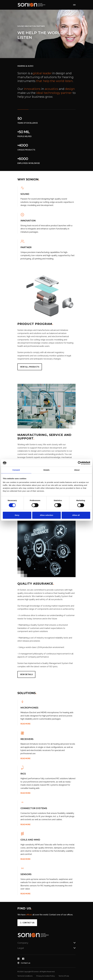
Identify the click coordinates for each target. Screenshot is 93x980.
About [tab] (77, 470)
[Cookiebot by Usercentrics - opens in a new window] (80, 463)
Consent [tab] (16, 470)
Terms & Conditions (25, 976)
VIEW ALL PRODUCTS (30, 367)
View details (26, 674)
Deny (17, 515)
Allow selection (46, 515)
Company (23, 943)
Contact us (29, 923)
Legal (21, 948)
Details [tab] (46, 470)
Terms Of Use (64, 976)
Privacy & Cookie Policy (46, 976)
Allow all (76, 515)
